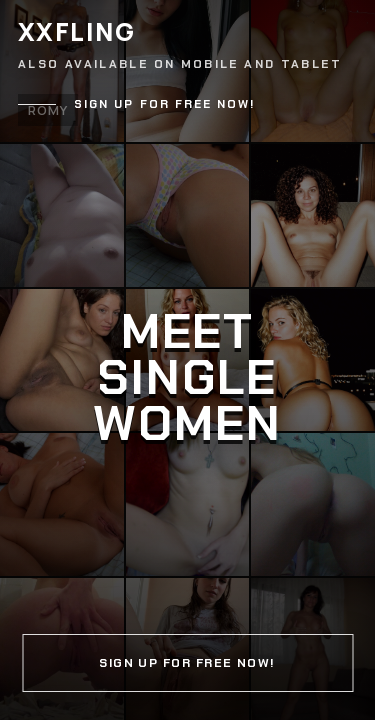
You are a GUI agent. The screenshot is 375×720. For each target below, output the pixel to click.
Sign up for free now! (165, 104)
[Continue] (187, 360)
